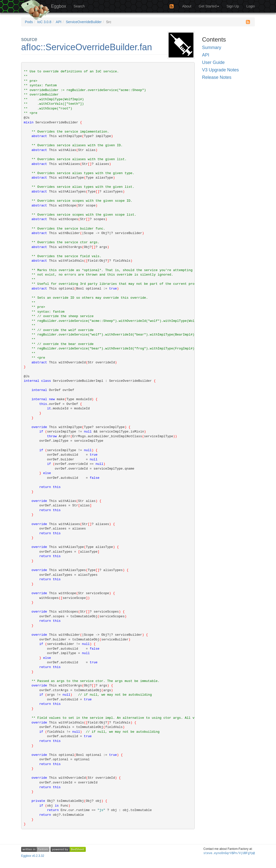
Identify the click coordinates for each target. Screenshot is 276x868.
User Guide (213, 62)
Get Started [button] (209, 6)
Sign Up (233, 6)
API (59, 22)
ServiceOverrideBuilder (84, 22)
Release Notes (217, 77)
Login (251, 6)
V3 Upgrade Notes (221, 70)
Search (79, 6)
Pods (29, 22)
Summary (212, 48)
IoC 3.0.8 (44, 22)
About (187, 6)
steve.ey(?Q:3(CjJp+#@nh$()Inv (229, 853)
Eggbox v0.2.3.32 (33, 856)
